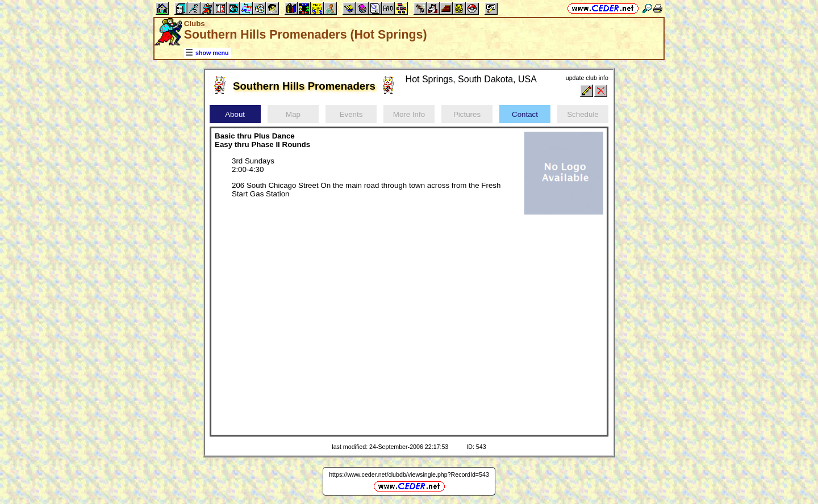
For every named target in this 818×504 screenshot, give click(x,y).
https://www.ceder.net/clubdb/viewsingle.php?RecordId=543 (409, 474)
